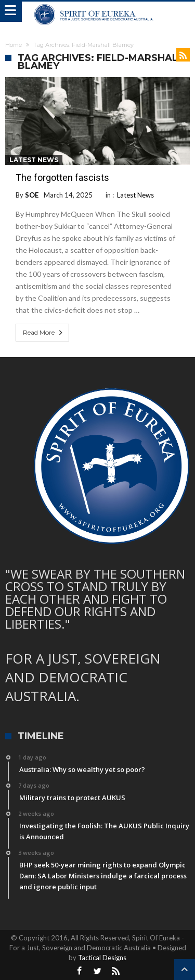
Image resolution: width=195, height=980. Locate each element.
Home (14, 45)
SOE (32, 195)
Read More (44, 333)
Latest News (34, 160)
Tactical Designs (102, 958)
